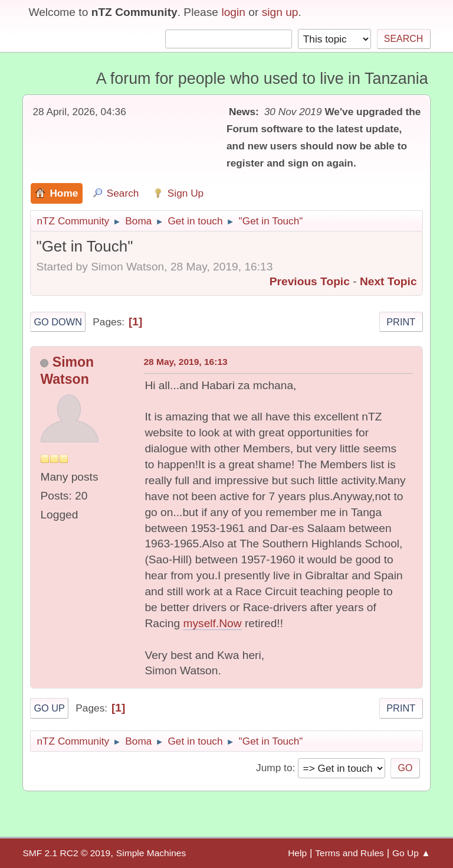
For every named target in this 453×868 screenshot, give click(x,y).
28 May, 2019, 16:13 (185, 362)
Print (401, 322)
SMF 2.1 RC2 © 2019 (66, 853)
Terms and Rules (349, 853)
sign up (280, 12)
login (233, 12)
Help (297, 853)
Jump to (274, 768)
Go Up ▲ (411, 853)
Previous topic (310, 281)
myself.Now (212, 623)
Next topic (388, 281)
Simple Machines (151, 853)
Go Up (49, 708)
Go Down (58, 322)
